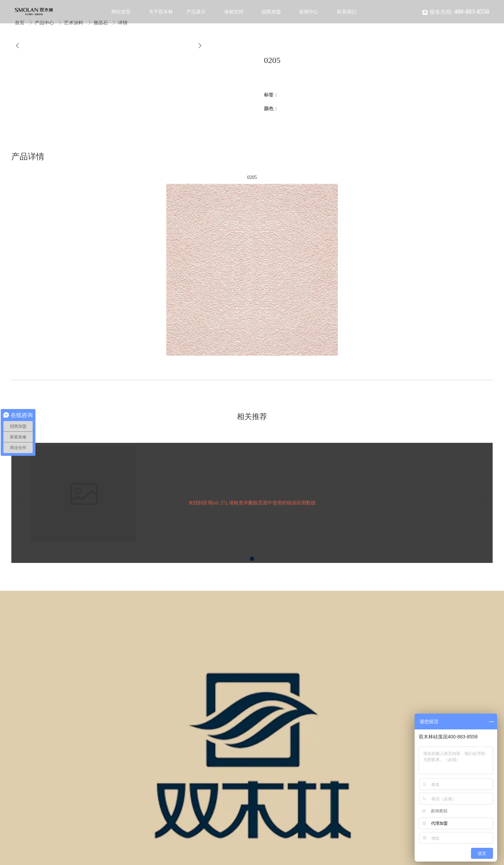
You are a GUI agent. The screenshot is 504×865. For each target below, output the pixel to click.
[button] (17, 46)
